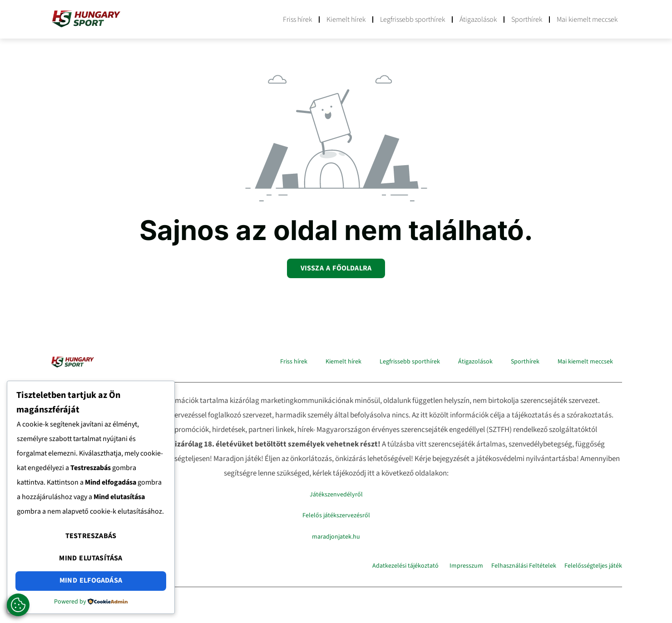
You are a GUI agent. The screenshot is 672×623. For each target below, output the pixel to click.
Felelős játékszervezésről (336, 515)
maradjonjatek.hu (336, 536)
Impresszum (466, 565)
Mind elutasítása (91, 560)
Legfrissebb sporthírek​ (413, 20)
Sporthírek (527, 20)
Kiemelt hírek (346, 20)
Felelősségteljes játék (593, 565)
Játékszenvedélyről (336, 494)
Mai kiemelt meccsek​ (587, 20)
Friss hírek (297, 20)
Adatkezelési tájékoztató (405, 565)
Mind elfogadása (91, 581)
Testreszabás (91, 540)
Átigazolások (478, 20)
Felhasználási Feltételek (524, 565)
